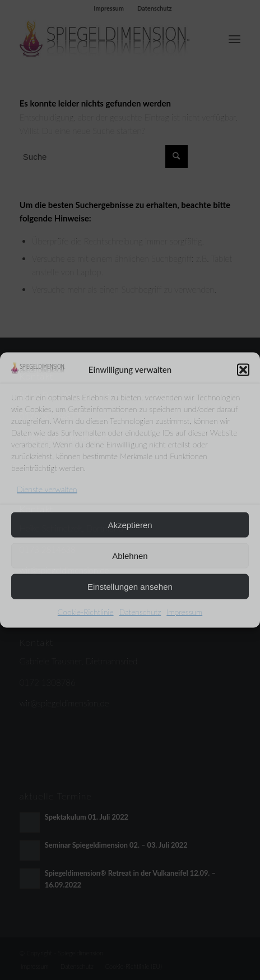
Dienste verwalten (47, 489)
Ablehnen (130, 555)
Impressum (184, 612)
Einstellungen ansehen (130, 586)
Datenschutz (140, 612)
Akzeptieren (130, 524)
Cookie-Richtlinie (86, 612)
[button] (243, 369)
